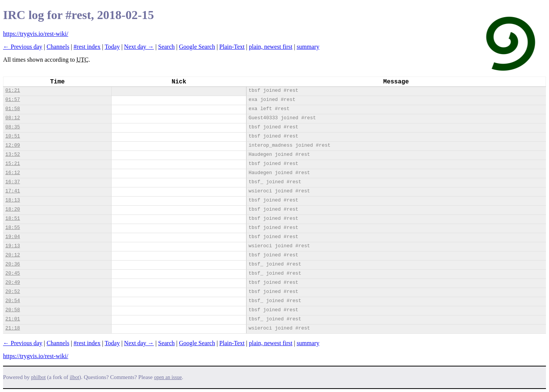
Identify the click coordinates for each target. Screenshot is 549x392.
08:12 (13, 118)
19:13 (13, 246)
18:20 (13, 209)
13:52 (13, 154)
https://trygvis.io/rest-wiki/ (36, 34)
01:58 (13, 109)
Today (112, 47)
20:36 (13, 264)
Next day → (139, 47)
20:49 (13, 282)
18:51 (13, 218)
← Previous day (23, 47)
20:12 (13, 255)
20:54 (13, 301)
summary (308, 47)
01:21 (13, 90)
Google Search (197, 47)
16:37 (13, 182)
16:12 (13, 173)
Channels (58, 47)
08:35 (13, 127)
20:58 (13, 310)
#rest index (87, 47)
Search (166, 47)
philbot (38, 377)
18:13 (13, 200)
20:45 (13, 273)
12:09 (13, 145)
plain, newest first (270, 47)
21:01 (13, 319)
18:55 (13, 228)
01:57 (13, 100)
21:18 (13, 328)
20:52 (13, 292)
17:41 (13, 191)
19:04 (13, 237)
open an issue (168, 377)
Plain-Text (232, 47)
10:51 (13, 136)
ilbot (74, 377)
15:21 (13, 164)
